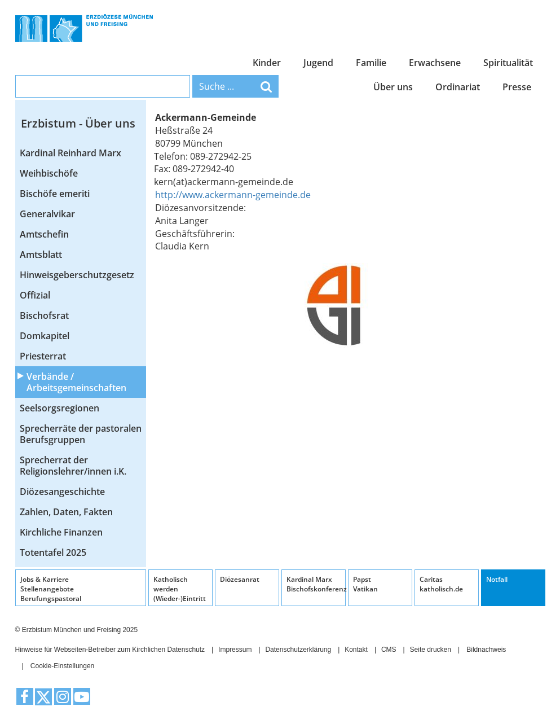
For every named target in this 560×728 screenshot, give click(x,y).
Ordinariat (458, 87)
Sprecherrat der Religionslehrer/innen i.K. (73, 466)
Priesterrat (43, 356)
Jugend (318, 63)
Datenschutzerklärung (298, 650)
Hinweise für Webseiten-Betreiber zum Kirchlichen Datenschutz (110, 650)
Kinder (267, 63)
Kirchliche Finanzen (61, 532)
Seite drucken (431, 650)
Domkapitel (45, 336)
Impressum (235, 650)
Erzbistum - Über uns (78, 123)
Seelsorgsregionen (59, 408)
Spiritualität (508, 63)
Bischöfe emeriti (55, 194)
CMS (389, 650)
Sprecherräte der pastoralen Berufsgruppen (81, 434)
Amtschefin (44, 234)
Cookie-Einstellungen (62, 666)
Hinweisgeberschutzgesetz (77, 275)
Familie (371, 63)
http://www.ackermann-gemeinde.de (233, 195)
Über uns (393, 87)
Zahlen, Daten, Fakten (66, 512)
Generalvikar (47, 214)
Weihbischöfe (49, 173)
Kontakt (356, 650)
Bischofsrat (44, 315)
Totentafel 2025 (53, 552)
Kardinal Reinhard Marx (70, 153)
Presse (517, 87)
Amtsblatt (41, 255)
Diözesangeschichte (62, 492)
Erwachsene (435, 63)
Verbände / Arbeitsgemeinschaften (76, 382)
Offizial (35, 295)
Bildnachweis (486, 650)
